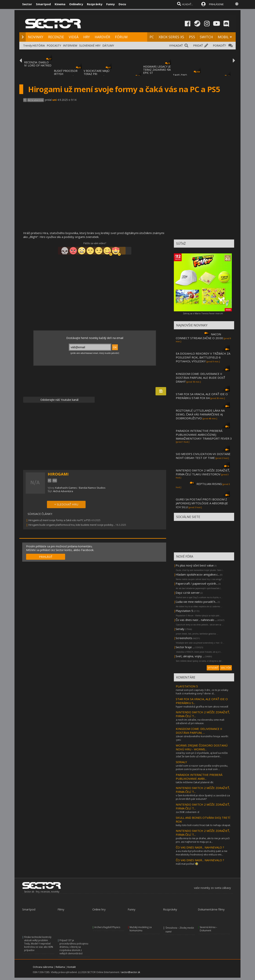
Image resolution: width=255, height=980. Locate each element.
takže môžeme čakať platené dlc (195, 782)
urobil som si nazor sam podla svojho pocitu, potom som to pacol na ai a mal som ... (202, 767)
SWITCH (206, 37)
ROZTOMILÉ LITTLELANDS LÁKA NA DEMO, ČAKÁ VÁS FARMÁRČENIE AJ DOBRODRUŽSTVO (200, 414)
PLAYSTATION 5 (187, 686)
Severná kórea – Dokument (208, 929)
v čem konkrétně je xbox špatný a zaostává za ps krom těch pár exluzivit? (203, 797)
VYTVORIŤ (213, 668)
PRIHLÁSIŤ (46, 557)
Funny (110, 4)
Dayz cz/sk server (188, 593)
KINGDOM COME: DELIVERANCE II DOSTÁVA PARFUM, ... (199, 731)
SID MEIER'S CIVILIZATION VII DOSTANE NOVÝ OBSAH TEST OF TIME (203, 456)
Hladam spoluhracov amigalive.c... (198, 574)
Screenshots (184, 638)
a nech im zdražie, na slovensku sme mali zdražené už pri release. (200, 721)
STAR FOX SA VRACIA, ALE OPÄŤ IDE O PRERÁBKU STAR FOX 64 (202, 396)
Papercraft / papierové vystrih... (197, 583)
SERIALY (181, 762)
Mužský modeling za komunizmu (141, 929)
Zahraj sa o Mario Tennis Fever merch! (203, 313)
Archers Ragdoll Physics (107, 927)
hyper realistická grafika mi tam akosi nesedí (202, 707)
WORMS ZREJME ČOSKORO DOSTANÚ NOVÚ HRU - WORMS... (202, 747)
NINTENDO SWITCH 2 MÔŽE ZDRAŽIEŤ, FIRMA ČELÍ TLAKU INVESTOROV (203, 472)
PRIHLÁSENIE (216, 4)
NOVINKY (36, 37)
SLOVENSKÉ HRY (90, 45)
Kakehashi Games (66, 488)
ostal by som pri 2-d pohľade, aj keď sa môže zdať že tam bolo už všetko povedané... (202, 755)
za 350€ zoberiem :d (187, 812)
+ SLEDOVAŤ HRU (66, 504)
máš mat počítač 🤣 (187, 864)
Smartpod (43, 4)
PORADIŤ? (219, 45)
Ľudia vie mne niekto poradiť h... (196, 602)
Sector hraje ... (185, 647)
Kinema (60, 4)
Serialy (180, 629)
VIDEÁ (74, 37)
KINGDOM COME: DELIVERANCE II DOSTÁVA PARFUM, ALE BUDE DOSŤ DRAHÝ (200, 378)
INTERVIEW (70, 45)
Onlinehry (76, 4)
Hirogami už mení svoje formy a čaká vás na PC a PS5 (59, 520)
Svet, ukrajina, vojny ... (190, 656)
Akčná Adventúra (63, 491)
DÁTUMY (108, 45)
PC (152, 37)
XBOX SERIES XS (171, 37)
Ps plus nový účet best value (195, 565)
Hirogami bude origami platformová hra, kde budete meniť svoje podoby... (72, 525)
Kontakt (72, 967)
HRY (87, 37)
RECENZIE (56, 37)
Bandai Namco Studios (92, 488)
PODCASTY (54, 45)
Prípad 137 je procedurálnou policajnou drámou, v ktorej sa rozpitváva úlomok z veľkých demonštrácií (74, 947)
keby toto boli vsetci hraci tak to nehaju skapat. (203, 825)
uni (54, 100)
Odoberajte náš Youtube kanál (59, 400)
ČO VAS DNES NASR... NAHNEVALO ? (200, 847)
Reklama (60, 967)
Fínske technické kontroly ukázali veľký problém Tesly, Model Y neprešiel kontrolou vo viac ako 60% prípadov (39, 944)
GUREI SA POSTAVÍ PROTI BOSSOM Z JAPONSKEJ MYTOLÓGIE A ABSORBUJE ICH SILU (202, 503)
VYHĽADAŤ (176, 45)
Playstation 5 (184, 611)
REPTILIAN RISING (209, 484)
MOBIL (223, 37)
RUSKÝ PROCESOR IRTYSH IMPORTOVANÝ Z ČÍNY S (66, 75)
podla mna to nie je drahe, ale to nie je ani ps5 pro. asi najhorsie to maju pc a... (203, 840)
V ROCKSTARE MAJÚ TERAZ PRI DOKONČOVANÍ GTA (97, 74)
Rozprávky (95, 4)
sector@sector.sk (131, 972)
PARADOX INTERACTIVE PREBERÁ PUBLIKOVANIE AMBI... (199, 777)
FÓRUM (121, 37)
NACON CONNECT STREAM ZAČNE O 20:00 (199, 336)
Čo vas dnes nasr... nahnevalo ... (196, 620)
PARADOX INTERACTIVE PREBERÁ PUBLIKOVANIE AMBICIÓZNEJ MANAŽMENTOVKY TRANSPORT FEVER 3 (204, 435)
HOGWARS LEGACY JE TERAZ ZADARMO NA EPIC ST (157, 70)
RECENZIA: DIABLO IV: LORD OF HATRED (38, 64)
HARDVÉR (102, 37)
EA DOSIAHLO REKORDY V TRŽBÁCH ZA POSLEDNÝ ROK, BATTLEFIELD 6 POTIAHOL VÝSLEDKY (203, 357)
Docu (122, 4)
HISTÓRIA (39, 45)
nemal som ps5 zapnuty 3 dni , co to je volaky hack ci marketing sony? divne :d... (202, 692)
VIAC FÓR (226, 668)
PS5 (192, 37)
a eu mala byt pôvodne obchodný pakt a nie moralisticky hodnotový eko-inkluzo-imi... (202, 853)
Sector (27, 4)
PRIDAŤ (198, 45)
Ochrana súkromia (43, 967)
